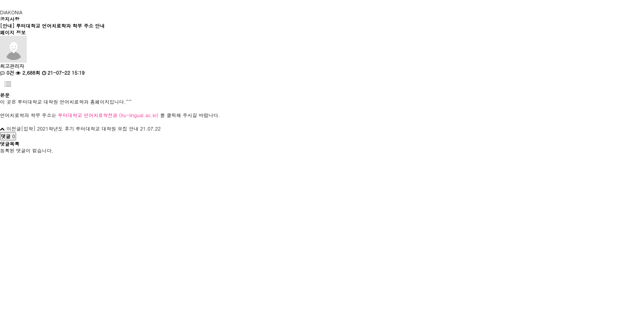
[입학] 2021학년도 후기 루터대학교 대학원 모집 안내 (80, 129)
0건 (7, 73)
